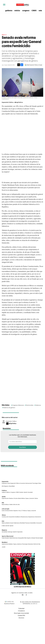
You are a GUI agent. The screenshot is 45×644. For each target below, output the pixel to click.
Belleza (23, 498)
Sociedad (30, 492)
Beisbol (7, 538)
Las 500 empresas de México (22, 587)
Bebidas (11, 544)
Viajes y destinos (17, 544)
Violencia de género (9, 408)
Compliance (21, 611)
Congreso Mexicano (18, 405)
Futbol (3, 538)
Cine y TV (21, 511)
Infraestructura (24, 517)
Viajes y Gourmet (30, 498)
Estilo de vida (16, 505)
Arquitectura (31, 517)
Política (4, 490)
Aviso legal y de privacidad (21, 613)
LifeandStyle (12, 486)
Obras (40, 483)
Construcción (5, 517)
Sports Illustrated (8, 536)
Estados (21, 492)
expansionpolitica (23, 595)
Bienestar (31, 544)
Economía (22, 483)
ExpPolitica (19, 595)
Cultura (36, 498)
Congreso (13, 492)
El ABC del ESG (6, 526)
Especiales (20, 532)
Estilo (3, 511)
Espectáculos (5, 498)
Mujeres (6, 486)
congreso (26, 11)
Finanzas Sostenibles (31, 523)
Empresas (4, 483)
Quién (4, 497)
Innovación (39, 523)
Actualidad (5, 532)
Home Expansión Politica (13, 483)
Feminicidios (30, 405)
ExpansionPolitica (26, 595)
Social (12, 523)
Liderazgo (10, 532)
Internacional (29, 483)
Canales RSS (21, 615)
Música (25, 511)
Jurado (4, 547)
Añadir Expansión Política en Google (34, 65)
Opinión (26, 492)
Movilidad (22, 523)
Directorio (21, 618)
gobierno (9, 11)
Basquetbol (21, 538)
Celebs (11, 505)
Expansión (5, 481)
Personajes (25, 544)
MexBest (5, 542)
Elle (3, 503)
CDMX (34, 11)
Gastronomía (5, 544)
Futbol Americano (14, 538)
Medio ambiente (6, 523)
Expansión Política (11, 421)
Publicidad (21, 608)
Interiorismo (38, 517)
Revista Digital (39, 538)
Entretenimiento (9, 511)
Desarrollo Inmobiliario (15, 517)
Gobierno (4, 492)
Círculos (16, 498)
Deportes (16, 511)
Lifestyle (33, 538)
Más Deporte (28, 538)
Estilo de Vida (37, 544)
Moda (19, 498)
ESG (3, 486)
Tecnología (35, 483)
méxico (17, 11)
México (4, 35)
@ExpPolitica (19, 102)
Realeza (11, 498)
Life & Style (6, 509)
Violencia (38, 405)
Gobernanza (17, 523)
